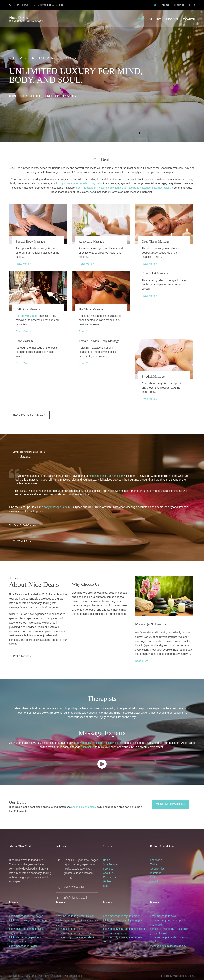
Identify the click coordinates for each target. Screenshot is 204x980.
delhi (12, 918)
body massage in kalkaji (23, 939)
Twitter (157, 859)
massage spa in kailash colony (106, 471)
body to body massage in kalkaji (76, 931)
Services (171, 18)
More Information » (172, 799)
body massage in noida (119, 926)
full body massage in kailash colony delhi (78, 181)
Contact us (88, 742)
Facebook (159, 854)
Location (188, 18)
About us (110, 867)
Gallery (155, 18)
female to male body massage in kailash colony (143, 185)
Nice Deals (18, 17)
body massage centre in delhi (74, 926)
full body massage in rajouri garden (30, 914)
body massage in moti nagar (26, 909)
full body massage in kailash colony (78, 914)
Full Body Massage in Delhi (178, 968)
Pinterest (158, 867)
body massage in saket (167, 909)
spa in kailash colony (83, 802)
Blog (192, 5)
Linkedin (158, 876)
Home (141, 18)
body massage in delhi (57, 502)
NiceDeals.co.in (74, 968)
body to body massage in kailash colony (99, 738)
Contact (179, 5)
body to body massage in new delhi (126, 922)
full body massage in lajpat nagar (124, 914)
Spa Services (113, 859)
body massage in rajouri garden (124, 909)
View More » (22, 536)
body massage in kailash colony (95, 185)
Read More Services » (29, 410)
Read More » (23, 262)
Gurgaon (79, 854)
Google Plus (160, 863)
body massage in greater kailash (76, 909)
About (164, 5)
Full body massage (27, 313)
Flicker (157, 871)
